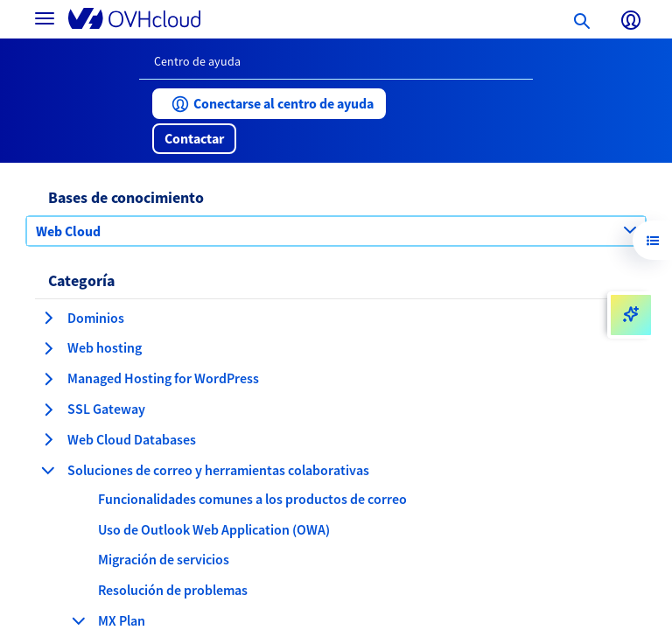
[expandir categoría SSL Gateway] (48, 409)
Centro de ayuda (197, 61)
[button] (269, 104)
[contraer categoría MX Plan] (79, 620)
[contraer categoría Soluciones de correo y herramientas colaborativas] (48, 470)
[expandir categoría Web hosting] (48, 348)
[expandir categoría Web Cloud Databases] (48, 439)
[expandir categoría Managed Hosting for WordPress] (48, 379)
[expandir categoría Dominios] (48, 318)
